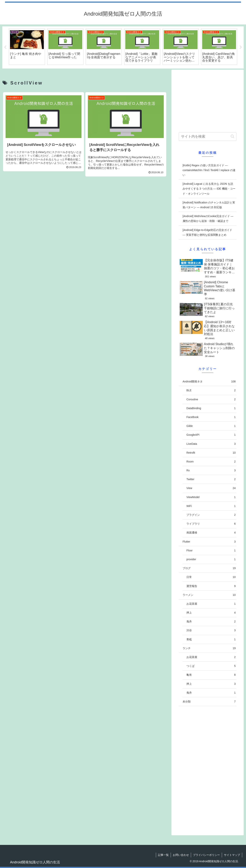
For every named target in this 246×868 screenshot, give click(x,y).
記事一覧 (163, 855)
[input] (208, 137)
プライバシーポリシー (206, 855)
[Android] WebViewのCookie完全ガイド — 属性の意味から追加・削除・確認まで (208, 219)
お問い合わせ (181, 855)
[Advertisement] (85, 214)
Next (241, 47)
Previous (5, 47)
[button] (232, 136)
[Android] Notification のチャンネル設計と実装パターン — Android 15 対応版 (209, 205)
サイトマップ (232, 855)
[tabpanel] (27, 47)
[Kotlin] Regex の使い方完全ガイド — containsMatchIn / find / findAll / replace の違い (209, 170)
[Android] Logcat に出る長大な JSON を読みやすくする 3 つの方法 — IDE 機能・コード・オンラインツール (209, 189)
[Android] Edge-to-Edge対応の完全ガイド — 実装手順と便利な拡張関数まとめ (207, 232)
